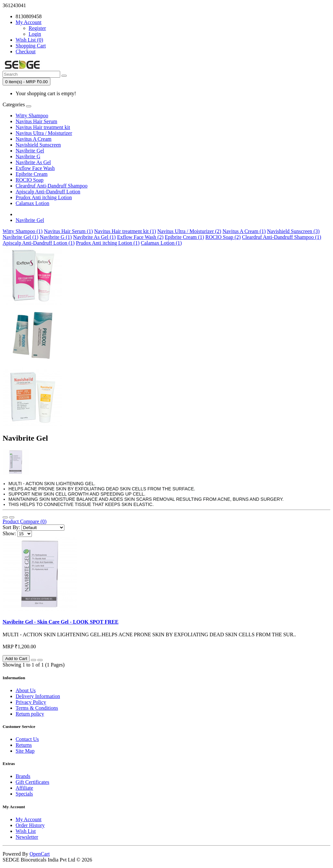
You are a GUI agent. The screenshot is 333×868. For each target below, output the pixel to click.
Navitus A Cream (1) (244, 231)
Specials (24, 794)
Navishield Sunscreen (38, 145)
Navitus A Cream (33, 139)
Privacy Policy (31, 702)
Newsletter (27, 837)
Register (37, 28)
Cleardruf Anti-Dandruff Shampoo (52, 186)
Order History (30, 825)
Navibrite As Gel (33, 162)
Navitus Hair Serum (36, 121)
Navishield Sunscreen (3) (293, 231)
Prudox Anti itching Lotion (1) (108, 243)
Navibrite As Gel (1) (94, 237)
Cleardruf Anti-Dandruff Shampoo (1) (282, 237)
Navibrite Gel (30, 151)
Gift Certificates (33, 782)
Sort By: (11, 527)
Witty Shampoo (32, 116)
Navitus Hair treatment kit (43, 127)
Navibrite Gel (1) (20, 237)
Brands (23, 776)
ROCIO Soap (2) (223, 237)
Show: (9, 533)
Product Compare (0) (25, 521)
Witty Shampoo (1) (23, 231)
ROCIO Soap (30, 180)
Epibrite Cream (32, 174)
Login (35, 34)
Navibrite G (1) (56, 237)
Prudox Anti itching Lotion (44, 197)
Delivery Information (38, 696)
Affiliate (24, 788)
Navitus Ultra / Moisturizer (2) (189, 231)
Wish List (26, 831)
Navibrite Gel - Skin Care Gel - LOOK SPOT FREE (60, 622)
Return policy (30, 714)
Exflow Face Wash (35, 168)
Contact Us (27, 739)
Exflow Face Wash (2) (140, 237)
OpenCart (40, 854)
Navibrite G (28, 156)
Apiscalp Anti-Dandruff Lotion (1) (39, 243)
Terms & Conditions (37, 708)
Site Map (25, 751)
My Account (29, 819)
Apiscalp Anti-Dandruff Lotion (48, 192)
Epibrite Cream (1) (185, 237)
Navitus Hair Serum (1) (68, 231)
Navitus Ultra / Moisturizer (44, 133)
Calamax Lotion (33, 203)
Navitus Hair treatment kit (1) (125, 231)
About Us (26, 690)
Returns (24, 745)
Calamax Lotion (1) (161, 243)
